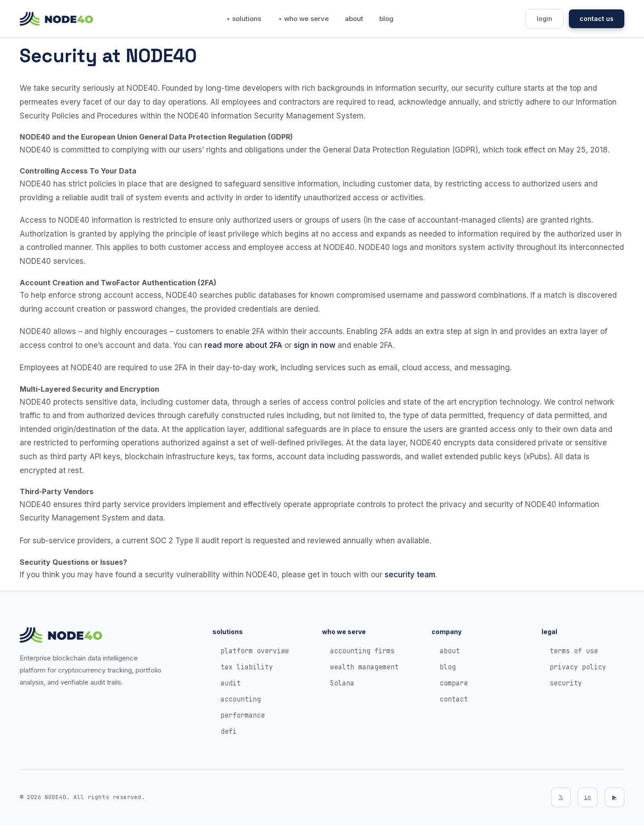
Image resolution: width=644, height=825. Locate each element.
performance (243, 715)
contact (454, 699)
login (544, 19)
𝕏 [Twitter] (561, 797)
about (354, 19)
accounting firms (362, 651)
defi (229, 732)
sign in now (315, 345)
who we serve (306, 19)
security (566, 683)
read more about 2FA (243, 345)
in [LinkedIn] (588, 797)
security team (410, 575)
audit (231, 683)
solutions (247, 19)
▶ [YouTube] (614, 797)
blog (386, 19)
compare (454, 683)
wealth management (364, 667)
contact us (597, 19)
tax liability (247, 667)
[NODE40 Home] (56, 19)
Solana (342, 683)
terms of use (574, 651)
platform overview (255, 651)
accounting (241, 699)
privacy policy (578, 667)
